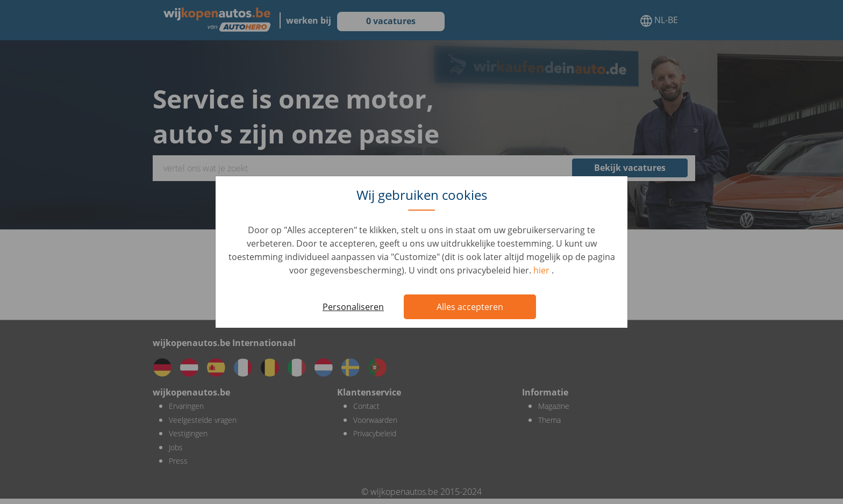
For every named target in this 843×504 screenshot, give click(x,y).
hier (542, 270)
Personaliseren (353, 307)
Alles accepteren (470, 307)
